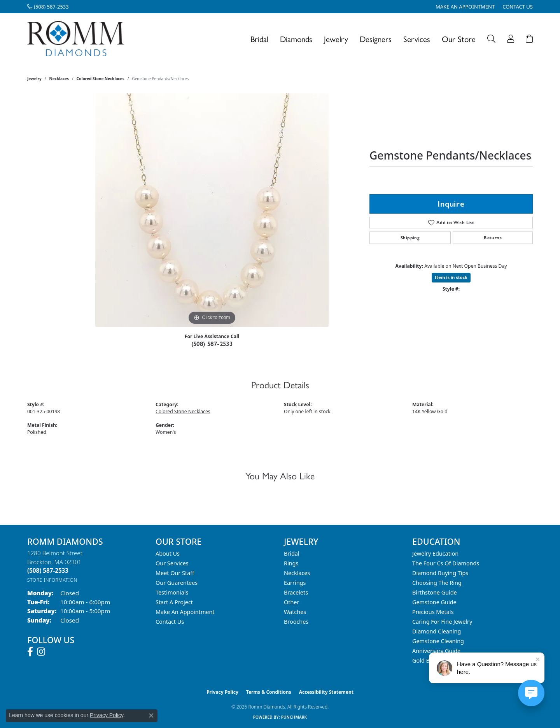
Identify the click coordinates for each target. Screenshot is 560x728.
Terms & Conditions (269, 692)
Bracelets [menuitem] (296, 592)
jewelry (34, 79)
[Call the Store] (48, 570)
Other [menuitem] (291, 602)
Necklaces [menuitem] (297, 573)
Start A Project (174, 602)
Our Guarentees (177, 583)
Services (417, 39)
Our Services (172, 563)
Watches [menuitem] (295, 612)
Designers (376, 39)
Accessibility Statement (326, 692)
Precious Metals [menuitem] (433, 612)
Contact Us (170, 622)
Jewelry (336, 39)
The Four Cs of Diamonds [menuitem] (446, 563)
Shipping (410, 238)
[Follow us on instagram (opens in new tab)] (41, 652)
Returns (493, 238)
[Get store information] (52, 580)
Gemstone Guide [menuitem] (434, 602)
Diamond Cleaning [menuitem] (437, 631)
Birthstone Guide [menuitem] (435, 592)
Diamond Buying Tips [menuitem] (440, 573)
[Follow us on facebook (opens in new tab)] (30, 652)
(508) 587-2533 (212, 344)
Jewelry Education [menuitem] (435, 553)
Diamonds (296, 39)
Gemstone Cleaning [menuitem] (438, 641)
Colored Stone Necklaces (101, 79)
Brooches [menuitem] (296, 622)
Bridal (259, 39)
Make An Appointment (185, 612)
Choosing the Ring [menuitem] (437, 583)
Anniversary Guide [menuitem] (436, 651)
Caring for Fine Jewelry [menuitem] (442, 622)
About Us (168, 553)
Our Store (459, 39)
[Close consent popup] (151, 716)
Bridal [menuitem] (292, 553)
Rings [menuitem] (291, 563)
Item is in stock (451, 277)
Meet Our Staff (175, 573)
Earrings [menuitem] (295, 583)
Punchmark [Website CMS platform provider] (294, 717)
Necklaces (59, 79)
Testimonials (172, 592)
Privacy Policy (222, 692)
